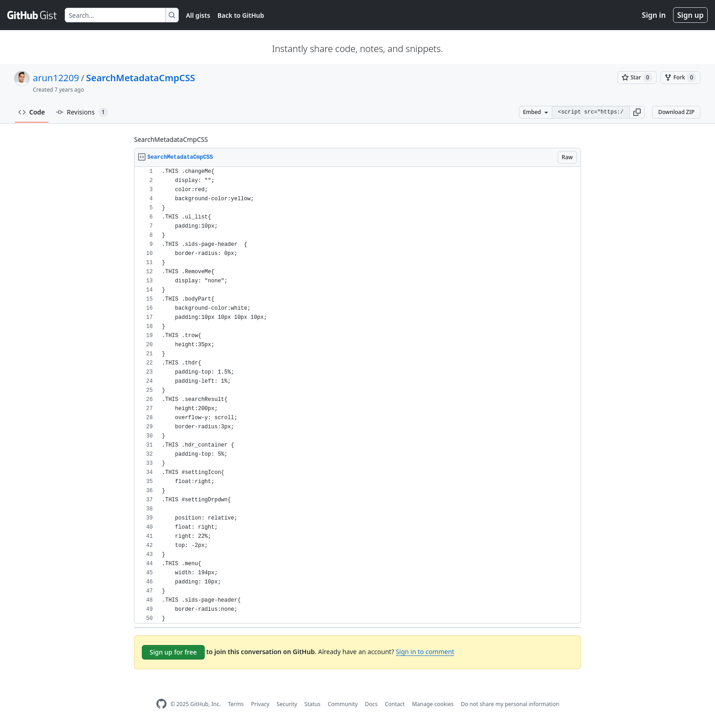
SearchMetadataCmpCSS (141, 78)
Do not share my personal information (510, 704)
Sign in (654, 15)
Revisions (82, 112)
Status (313, 704)
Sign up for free (173, 652)
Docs (371, 704)
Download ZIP (676, 112)
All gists (198, 15)
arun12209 (56, 78)
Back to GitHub (241, 15)
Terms (236, 704)
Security (287, 704)
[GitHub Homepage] (161, 704)
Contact (395, 704)
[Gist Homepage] (32, 15)
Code (32, 112)
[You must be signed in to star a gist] (637, 78)
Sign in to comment (425, 652)
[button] (637, 112)
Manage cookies (433, 704)
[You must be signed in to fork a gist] (680, 78)
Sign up (690, 15)
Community (343, 704)
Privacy (260, 704)
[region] (357, 395)
